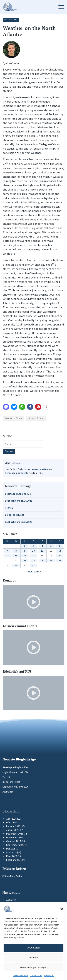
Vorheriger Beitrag (14, 418)
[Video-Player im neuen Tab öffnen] (33, 602)
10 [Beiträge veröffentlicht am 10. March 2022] (33, 551)
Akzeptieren (33, 948)
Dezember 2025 (15, 834)
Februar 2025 (13, 860)
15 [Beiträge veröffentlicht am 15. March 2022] (16, 556)
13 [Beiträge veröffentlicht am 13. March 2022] (60, 551)
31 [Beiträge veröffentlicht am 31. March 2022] (33, 565)
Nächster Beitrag (36, 418)
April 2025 (11, 852)
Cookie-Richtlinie (21, 975)
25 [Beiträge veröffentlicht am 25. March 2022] (42, 561)
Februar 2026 (13, 826)
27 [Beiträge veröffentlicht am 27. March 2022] (60, 561)
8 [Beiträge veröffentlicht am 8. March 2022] (16, 551)
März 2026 (12, 822)
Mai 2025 (11, 849)
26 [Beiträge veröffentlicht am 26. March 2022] (51, 561)
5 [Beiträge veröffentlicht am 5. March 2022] (51, 546)
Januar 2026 (13, 830)
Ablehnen (33, 957)
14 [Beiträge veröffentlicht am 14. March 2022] (7, 556)
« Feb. (29, 572)
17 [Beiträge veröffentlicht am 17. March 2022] (33, 556)
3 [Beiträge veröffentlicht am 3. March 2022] (33, 546)
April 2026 (11, 819)
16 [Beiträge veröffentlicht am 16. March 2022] (25, 556)
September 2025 (15, 845)
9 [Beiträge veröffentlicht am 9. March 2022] (25, 551)
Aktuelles (11, 900)
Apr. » (38, 572)
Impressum (49, 975)
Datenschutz (36, 975)
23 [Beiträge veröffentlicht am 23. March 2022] (25, 561)
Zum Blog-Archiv (12, 876)
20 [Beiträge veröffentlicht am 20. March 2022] (60, 556)
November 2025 (15, 837)
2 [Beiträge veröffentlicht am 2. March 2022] (25, 546)
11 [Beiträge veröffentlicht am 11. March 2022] (42, 551)
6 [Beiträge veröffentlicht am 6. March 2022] (60, 546)
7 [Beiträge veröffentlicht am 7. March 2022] (7, 551)
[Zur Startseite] (27, 7)
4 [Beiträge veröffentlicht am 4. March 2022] (42, 546)
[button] (62, 909)
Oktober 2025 (14, 841)
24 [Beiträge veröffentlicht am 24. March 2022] (33, 561)
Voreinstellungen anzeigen (33, 967)
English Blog (11, 20)
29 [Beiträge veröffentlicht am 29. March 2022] (16, 565)
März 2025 (12, 856)
